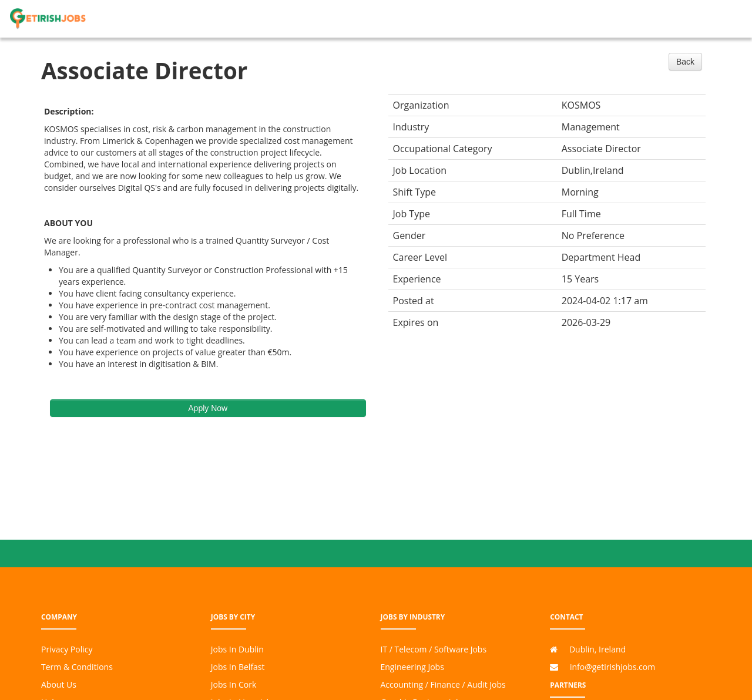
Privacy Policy (67, 649)
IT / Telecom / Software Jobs (434, 649)
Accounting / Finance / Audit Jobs (443, 684)
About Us (59, 684)
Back (685, 62)
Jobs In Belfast (238, 667)
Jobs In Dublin (237, 649)
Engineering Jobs (412, 667)
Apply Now (208, 408)
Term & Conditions (77, 667)
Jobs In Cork (234, 684)
